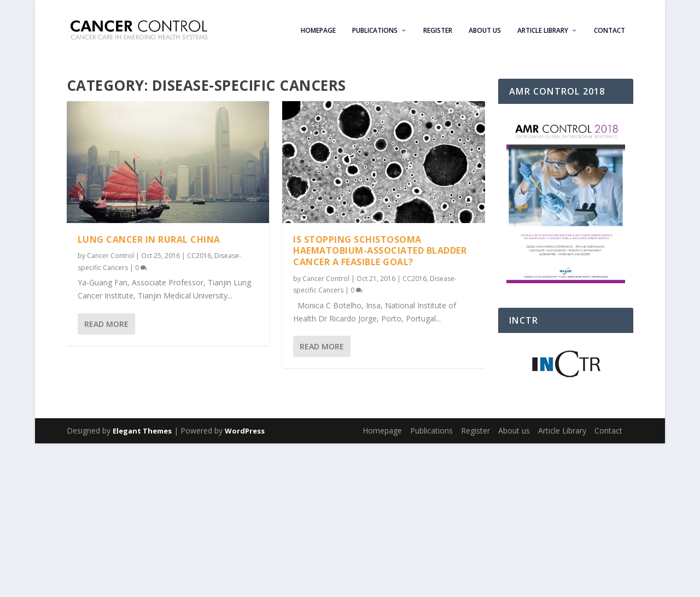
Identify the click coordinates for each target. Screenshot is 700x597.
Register (438, 27)
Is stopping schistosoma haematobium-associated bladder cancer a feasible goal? (380, 250)
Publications (375, 27)
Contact (609, 27)
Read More (106, 323)
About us (485, 27)
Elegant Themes (142, 431)
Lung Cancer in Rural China (149, 239)
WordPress (245, 431)
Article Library (543, 27)
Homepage (318, 27)
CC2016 (199, 256)
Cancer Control (110, 256)
